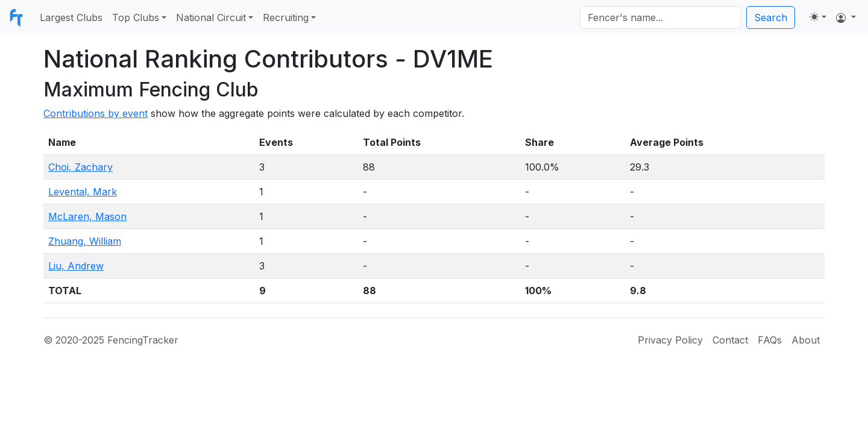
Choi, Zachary (80, 167)
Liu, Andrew (76, 266)
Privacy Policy (670, 340)
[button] (846, 17)
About (806, 340)
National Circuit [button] (211, 17)
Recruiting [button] (286, 17)
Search (771, 17)
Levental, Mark (83, 192)
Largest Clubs (71, 17)
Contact (730, 340)
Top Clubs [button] (136, 17)
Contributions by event (96, 113)
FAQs (770, 340)
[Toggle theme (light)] (818, 17)
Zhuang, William (85, 241)
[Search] (661, 17)
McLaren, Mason (87, 216)
